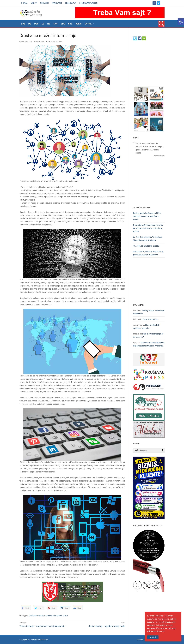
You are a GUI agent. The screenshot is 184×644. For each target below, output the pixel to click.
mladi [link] (65, 616)
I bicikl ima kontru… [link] (150, 319)
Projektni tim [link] (26, 42)
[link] (181, 22)
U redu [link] (153, 637)
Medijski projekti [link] (54, 42)
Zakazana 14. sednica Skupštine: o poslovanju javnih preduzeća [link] (148, 253)
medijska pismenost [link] (53, 616)
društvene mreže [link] (36, 616)
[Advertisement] (149, 66)
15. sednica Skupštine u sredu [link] (146, 246)
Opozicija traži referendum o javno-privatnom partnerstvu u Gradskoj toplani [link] (148, 228)
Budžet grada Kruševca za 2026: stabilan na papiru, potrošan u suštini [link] (147, 216)
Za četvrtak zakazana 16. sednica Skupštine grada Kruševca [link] (148, 239)
